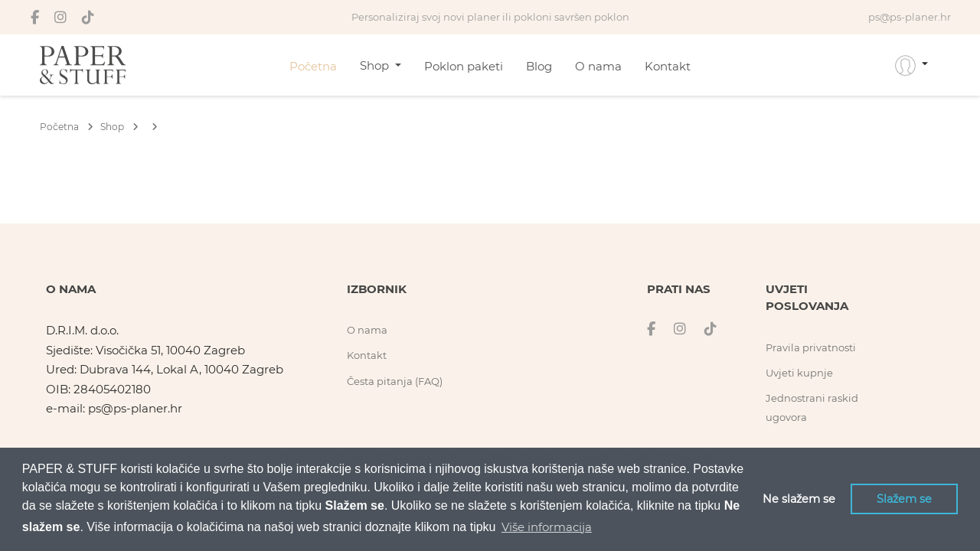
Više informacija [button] (547, 527)
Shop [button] (376, 65)
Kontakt (668, 66)
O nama (598, 66)
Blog (539, 66)
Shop (119, 127)
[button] (911, 65)
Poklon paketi (464, 66)
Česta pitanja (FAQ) (395, 381)
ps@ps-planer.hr (135, 408)
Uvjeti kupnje (799, 373)
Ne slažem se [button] (799, 499)
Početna (313, 66)
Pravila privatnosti (811, 347)
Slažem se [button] (904, 499)
